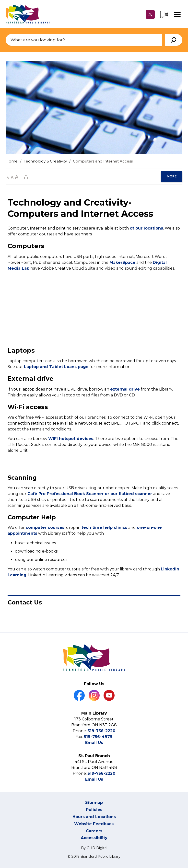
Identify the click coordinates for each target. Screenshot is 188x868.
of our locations (146, 228)
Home (12, 161)
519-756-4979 (98, 737)
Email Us (94, 743)
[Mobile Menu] (177, 14)
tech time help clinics (104, 528)
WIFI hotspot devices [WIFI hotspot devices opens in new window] (71, 439)
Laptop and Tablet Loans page (56, 367)
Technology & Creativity (45, 161)
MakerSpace (122, 262)
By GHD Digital (94, 848)
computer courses (45, 528)
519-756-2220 (101, 731)
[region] (172, 177)
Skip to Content (0, 0)
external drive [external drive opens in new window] (125, 389)
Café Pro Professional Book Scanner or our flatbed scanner (90, 494)
